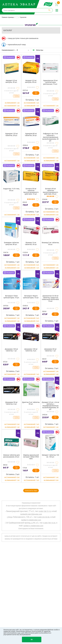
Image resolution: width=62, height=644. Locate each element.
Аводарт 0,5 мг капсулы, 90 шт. (31, 81)
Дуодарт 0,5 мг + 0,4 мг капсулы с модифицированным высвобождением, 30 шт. (51, 406)
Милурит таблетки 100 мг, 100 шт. (50, 456)
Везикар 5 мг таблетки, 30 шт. (50, 243)
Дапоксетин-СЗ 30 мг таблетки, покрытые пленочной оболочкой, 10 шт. (50, 298)
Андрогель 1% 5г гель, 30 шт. (11, 190)
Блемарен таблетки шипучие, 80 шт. (11, 243)
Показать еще (31, 491)
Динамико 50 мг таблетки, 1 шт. (50, 350)
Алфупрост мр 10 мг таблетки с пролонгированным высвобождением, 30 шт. (50, 137)
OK (32, 639)
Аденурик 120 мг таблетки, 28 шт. (11, 135)
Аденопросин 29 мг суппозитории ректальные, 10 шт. (50, 82)
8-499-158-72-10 (45, 511)
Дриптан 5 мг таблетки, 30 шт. (31, 403)
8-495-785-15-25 (49, 523)
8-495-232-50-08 (43, 517)
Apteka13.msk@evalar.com (31, 520)
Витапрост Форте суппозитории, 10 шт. (31, 297)
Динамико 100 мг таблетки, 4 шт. (31, 350)
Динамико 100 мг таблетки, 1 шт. (11, 350)
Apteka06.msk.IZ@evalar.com (31, 514)
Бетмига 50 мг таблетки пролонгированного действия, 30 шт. (50, 191)
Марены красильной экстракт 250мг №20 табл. (31, 457)
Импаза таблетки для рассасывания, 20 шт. (11, 456)
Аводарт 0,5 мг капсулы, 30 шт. (11, 81)
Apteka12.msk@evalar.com (33, 526)
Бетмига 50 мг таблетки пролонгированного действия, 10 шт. (31, 191)
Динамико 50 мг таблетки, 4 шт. (11, 403)
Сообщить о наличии (16, 96)
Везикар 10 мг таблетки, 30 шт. (31, 243)
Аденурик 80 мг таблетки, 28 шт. (31, 135)
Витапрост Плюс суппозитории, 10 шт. (11, 297)
